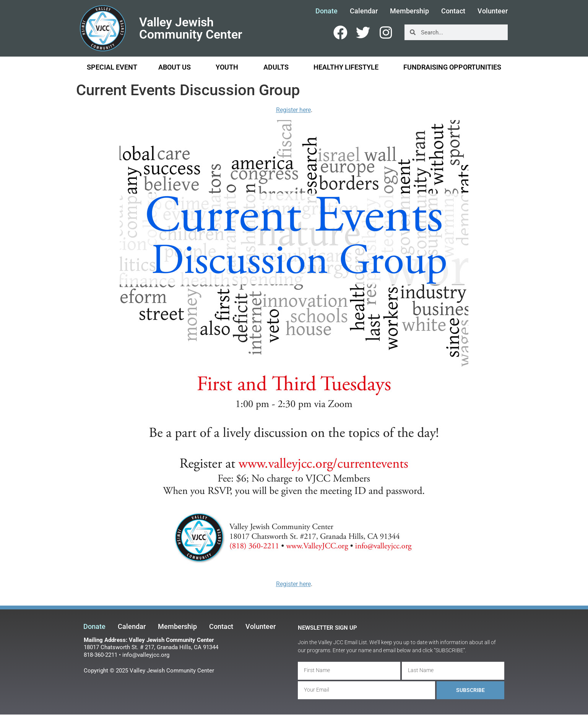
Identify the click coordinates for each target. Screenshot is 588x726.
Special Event (112, 67)
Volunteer (493, 11)
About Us (176, 67)
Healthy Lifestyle (348, 67)
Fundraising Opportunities (452, 67)
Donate (326, 11)
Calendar (364, 11)
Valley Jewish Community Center (191, 28)
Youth (229, 67)
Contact (453, 11)
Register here (293, 110)
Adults (278, 67)
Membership (409, 11)
